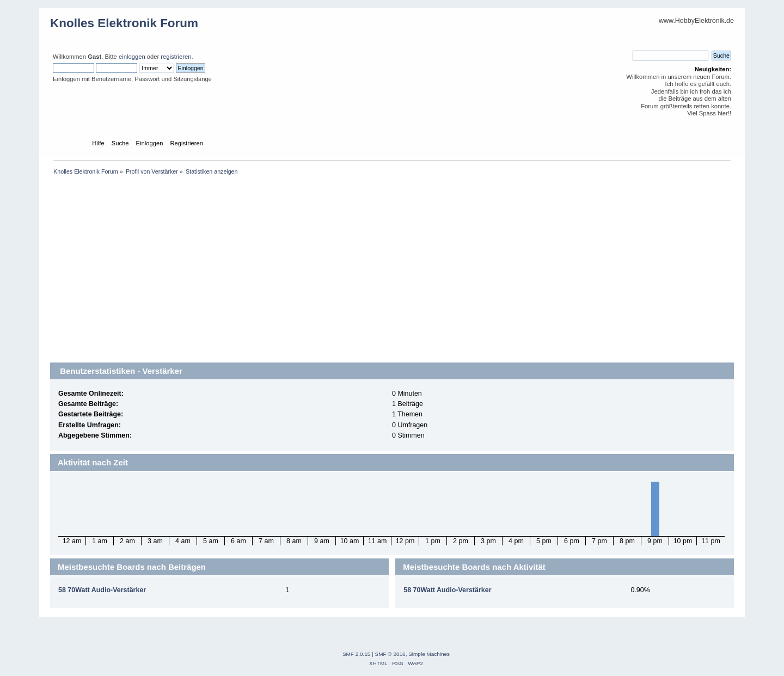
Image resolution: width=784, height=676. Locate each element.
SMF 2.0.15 (357, 654)
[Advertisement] (392, 278)
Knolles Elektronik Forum (124, 23)
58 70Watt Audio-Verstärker (102, 590)
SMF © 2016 (390, 654)
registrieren (176, 57)
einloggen (132, 57)
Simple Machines (429, 654)
